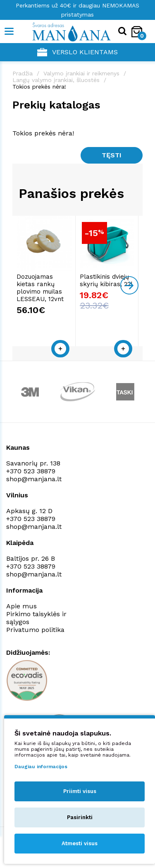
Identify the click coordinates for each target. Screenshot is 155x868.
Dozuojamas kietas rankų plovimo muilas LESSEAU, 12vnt (45, 290)
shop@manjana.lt (34, 474)
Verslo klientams (77, 52)
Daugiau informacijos (41, 767)
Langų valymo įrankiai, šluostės (56, 80)
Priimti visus (80, 791)
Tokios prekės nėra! (39, 87)
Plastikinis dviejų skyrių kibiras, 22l (108, 282)
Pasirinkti (80, 817)
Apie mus (21, 601)
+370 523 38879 (31, 466)
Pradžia (23, 73)
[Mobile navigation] (9, 31)
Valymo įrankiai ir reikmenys (81, 73)
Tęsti (112, 155)
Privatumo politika (35, 624)
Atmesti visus (80, 843)
